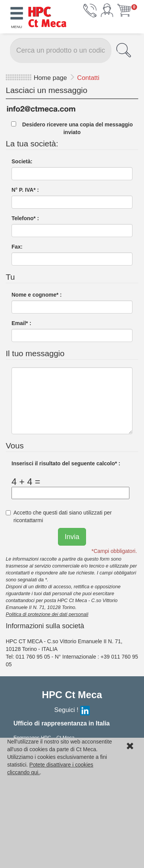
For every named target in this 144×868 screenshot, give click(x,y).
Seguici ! (72, 710)
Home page (50, 78)
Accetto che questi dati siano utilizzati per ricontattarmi (59, 516)
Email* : (21, 323)
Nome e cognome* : (37, 295)
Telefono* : (25, 218)
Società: (22, 161)
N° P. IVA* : (25, 190)
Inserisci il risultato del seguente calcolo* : (66, 463)
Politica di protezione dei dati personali (47, 614)
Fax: (17, 247)
